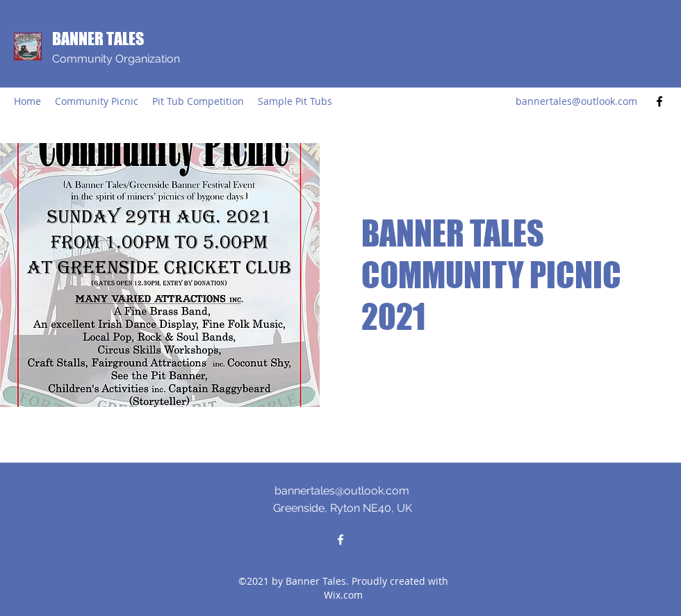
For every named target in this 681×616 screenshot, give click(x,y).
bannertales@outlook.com (576, 101)
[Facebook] (659, 101)
